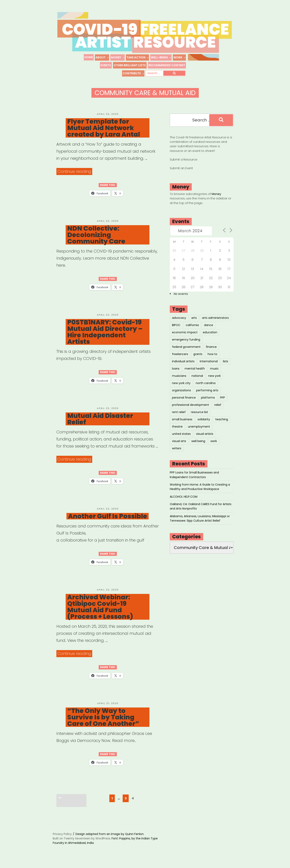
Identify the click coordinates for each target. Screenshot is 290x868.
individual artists (183, 367)
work (214, 447)
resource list (199, 418)
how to (212, 360)
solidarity (204, 425)
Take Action (138, 57)
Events (106, 65)
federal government (186, 352)
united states (181, 439)
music (214, 374)
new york (214, 381)
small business (182, 425)
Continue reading (75, 177)
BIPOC (176, 331)
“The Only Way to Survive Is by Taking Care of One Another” (103, 723)
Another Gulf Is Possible (108, 522)
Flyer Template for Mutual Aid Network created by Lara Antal (104, 134)
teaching (222, 425)
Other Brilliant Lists (130, 65)
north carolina (206, 389)
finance (211, 352)
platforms (208, 403)
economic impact (185, 338)
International (209, 367)
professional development (191, 410)
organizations (181, 396)
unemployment (199, 432)
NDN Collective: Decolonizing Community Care (96, 240)
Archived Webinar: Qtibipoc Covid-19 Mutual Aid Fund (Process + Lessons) (100, 613)
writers (177, 454)
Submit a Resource (184, 165)
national (197, 381)
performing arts (207, 396)
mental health (195, 374)
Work (180, 57)
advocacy (179, 323)
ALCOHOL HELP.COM (184, 502)
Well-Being (161, 57)
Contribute (134, 73)
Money (118, 57)
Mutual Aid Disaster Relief (100, 425)
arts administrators (215, 323)
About (102, 57)
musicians (179, 381)
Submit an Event (181, 174)
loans (176, 374)
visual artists (205, 439)
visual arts (179, 447)
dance (209, 331)
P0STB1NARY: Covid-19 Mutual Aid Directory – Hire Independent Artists (105, 338)
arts (194, 323)
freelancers (180, 360)
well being (198, 447)
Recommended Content (167, 65)
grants (198, 360)
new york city (181, 389)
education (210, 338)
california (192, 331)
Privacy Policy (62, 840)
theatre (177, 432)
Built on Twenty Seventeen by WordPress (81, 844)
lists (226, 367)
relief (218, 410)
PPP (223, 403)
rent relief (179, 418)
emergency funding (186, 345)
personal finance (184, 403)
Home (89, 57)
